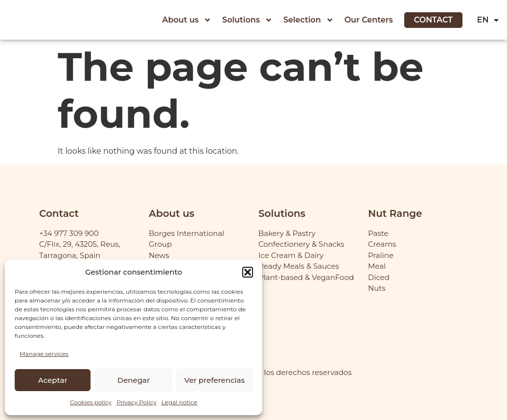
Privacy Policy (137, 402)
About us (187, 20)
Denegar (134, 380)
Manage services (44, 354)
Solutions (247, 20)
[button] (248, 272)
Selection (309, 20)
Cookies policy (91, 402)
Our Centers (369, 20)
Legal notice (180, 402)
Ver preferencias (215, 380)
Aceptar (53, 380)
